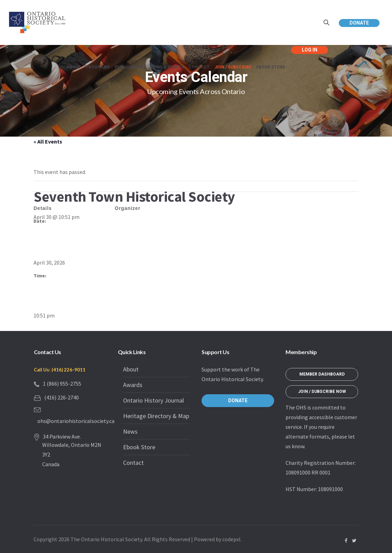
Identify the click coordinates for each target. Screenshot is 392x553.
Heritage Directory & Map (156, 416)
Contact (133, 463)
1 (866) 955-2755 (62, 384)
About (131, 369)
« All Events (48, 141)
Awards (133, 385)
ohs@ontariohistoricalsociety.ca (76, 421)
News (130, 431)
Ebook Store (139, 447)
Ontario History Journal (153, 400)
